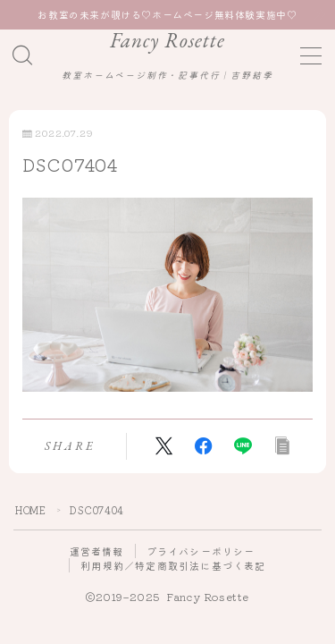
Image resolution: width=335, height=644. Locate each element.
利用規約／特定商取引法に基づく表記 (173, 565)
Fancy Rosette (167, 41)
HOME (30, 510)
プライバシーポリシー (201, 551)
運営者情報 (97, 551)
